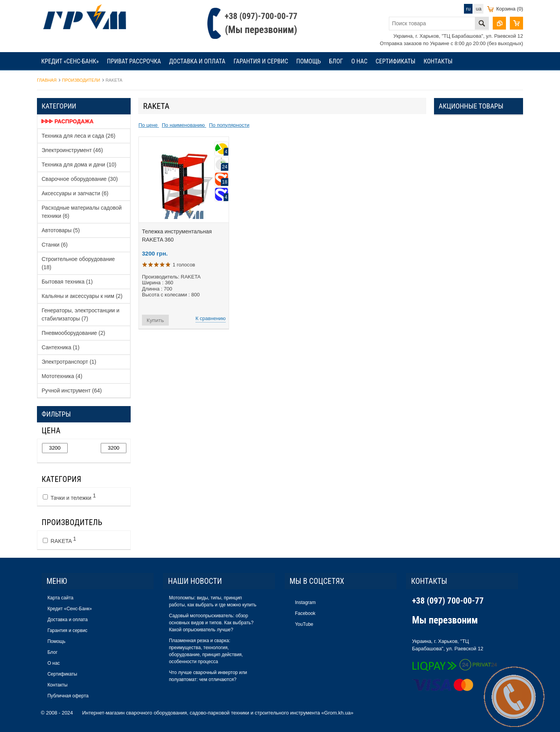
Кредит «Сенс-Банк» (70, 61)
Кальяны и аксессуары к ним (82, 296)
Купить (155, 320)
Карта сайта (60, 598)
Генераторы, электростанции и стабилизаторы (80, 314)
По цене (149, 125)
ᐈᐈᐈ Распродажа (67, 121)
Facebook (305, 613)
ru (468, 9)
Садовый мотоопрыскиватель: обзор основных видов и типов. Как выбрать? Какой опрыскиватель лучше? (211, 623)
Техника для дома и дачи (79, 165)
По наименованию (184, 125)
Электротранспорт (69, 362)
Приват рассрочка (134, 61)
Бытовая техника (67, 282)
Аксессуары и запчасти (75, 193)
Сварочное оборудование (80, 179)
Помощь (309, 61)
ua (479, 9)
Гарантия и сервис (261, 61)
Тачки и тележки (69, 497)
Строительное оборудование (78, 263)
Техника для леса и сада (79, 136)
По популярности (229, 125)
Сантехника (60, 347)
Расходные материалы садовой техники (82, 212)
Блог (336, 61)
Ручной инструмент (72, 391)
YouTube (304, 624)
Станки (55, 245)
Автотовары (61, 230)
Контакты (438, 61)
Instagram (305, 602)
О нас (359, 61)
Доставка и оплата (197, 61)
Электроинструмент (72, 150)
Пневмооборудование (73, 333)
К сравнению (211, 318)
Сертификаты (396, 61)
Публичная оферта (68, 696)
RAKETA (59, 540)
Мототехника (62, 376)
